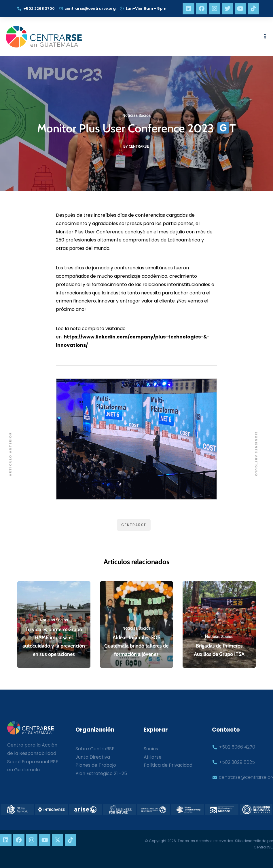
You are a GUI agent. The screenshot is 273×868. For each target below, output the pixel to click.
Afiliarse (153, 757)
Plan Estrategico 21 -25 (101, 773)
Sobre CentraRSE (95, 749)
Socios (151, 749)
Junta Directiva (93, 757)
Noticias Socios (136, 115)
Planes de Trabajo (96, 765)
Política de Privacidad (168, 765)
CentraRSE (134, 525)
